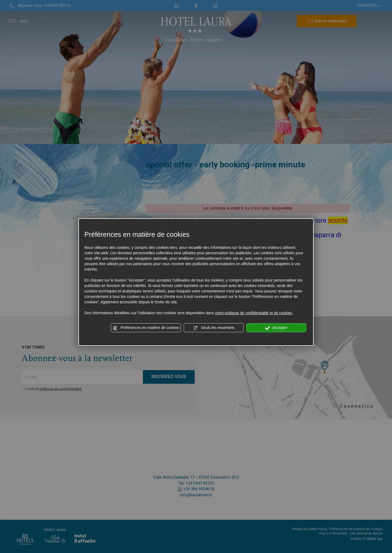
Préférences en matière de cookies (146, 328)
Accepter (276, 328)
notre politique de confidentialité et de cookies (254, 313)
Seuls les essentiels (214, 328)
